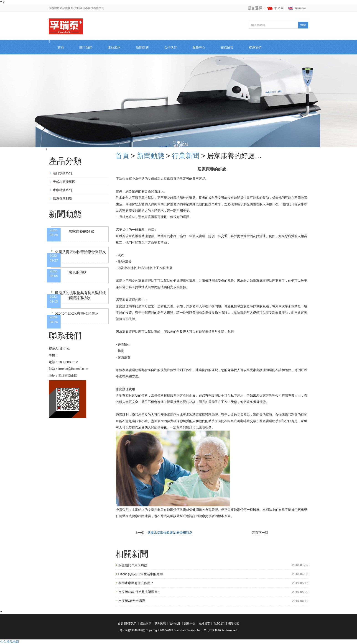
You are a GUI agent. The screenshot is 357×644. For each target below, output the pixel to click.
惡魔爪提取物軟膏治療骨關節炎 (170, 533)
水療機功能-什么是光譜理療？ (140, 592)
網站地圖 (234, 623)
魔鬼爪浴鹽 (78, 272)
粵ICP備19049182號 (133, 630)
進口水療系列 (62, 173)
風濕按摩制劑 (62, 198)
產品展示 (114, 47)
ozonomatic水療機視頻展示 (77, 313)
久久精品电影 (10, 642)
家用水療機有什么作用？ (136, 583)
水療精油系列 (62, 190)
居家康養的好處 (81, 231)
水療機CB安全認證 (132, 601)
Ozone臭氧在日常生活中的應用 (141, 574)
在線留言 (227, 47)
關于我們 (86, 47)
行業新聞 (186, 156)
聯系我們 (255, 47)
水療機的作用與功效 (133, 565)
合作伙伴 (171, 47)
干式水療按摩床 (64, 182)
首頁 (61, 47)
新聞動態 (142, 47)
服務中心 (199, 47)
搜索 (303, 25)
